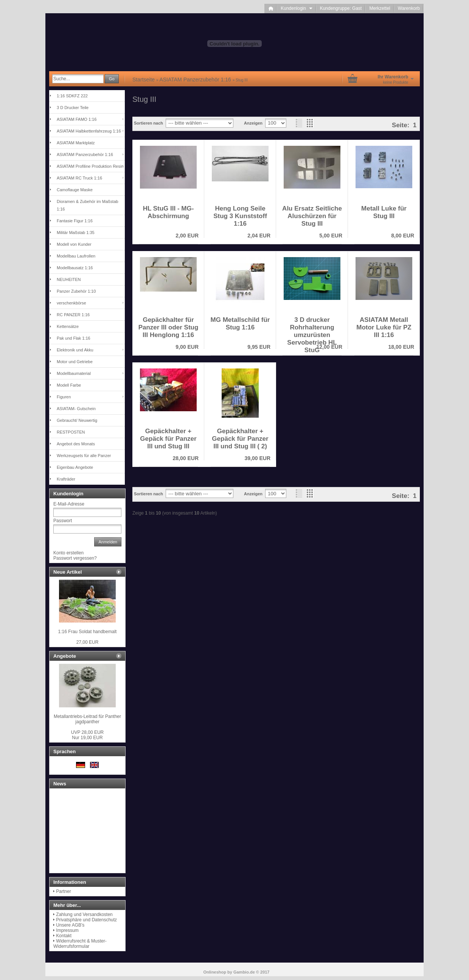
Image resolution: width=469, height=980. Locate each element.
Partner (63, 891)
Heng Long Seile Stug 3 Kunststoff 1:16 (240, 216)
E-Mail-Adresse (69, 504)
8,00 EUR (403, 236)
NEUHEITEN (69, 279)
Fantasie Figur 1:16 (75, 221)
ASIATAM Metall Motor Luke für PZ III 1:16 (384, 327)
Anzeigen (253, 123)
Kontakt (64, 936)
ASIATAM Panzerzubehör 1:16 (85, 154)
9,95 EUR (259, 347)
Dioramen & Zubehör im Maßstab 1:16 (88, 205)
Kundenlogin (296, 8)
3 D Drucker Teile (73, 108)
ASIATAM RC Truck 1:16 (79, 178)
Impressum (67, 930)
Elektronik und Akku (75, 350)
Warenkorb (409, 8)
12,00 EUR (329, 347)
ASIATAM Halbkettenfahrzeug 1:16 (89, 131)
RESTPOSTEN (71, 432)
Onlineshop (215, 972)
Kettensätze (68, 326)
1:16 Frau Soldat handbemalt (88, 632)
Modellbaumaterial (74, 373)
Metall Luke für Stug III (384, 212)
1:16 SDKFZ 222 (72, 96)
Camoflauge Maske (75, 190)
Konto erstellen (68, 553)
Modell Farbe (69, 385)
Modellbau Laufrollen (76, 256)
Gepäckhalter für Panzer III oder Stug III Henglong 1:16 (168, 327)
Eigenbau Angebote (75, 467)
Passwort (63, 521)
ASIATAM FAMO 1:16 (77, 119)
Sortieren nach (148, 123)
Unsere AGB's (70, 925)
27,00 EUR (88, 642)
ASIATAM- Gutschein (76, 409)
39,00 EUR (258, 458)
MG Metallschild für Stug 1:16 (240, 324)
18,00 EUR (401, 347)
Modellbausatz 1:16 (75, 268)
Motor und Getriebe (75, 362)
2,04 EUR (259, 236)
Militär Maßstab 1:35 (76, 233)
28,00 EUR (186, 458)
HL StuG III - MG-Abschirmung (168, 212)
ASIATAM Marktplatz (76, 143)
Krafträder (66, 479)
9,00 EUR (187, 347)
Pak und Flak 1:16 (74, 338)
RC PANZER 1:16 (73, 315)
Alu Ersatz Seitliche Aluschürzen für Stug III (312, 216)
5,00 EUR (331, 236)
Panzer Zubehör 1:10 (76, 291)
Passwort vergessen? (75, 558)
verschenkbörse (71, 303)
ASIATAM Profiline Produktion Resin (90, 166)
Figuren (64, 397)
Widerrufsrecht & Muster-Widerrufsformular (80, 944)
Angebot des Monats (76, 444)
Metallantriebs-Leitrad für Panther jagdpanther (87, 719)
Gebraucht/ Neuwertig (77, 420)
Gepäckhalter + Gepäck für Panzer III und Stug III (168, 439)
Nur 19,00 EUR (88, 735)
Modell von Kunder (74, 244)
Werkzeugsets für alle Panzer (84, 456)
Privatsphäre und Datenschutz (86, 920)
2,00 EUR (187, 236)
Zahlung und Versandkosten (84, 914)
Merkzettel (380, 8)
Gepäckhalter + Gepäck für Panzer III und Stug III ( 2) (240, 439)
